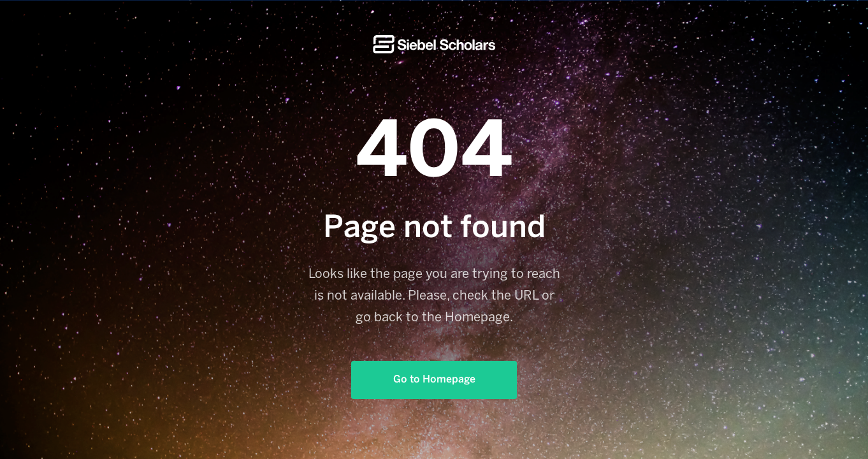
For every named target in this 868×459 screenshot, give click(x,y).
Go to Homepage (434, 380)
